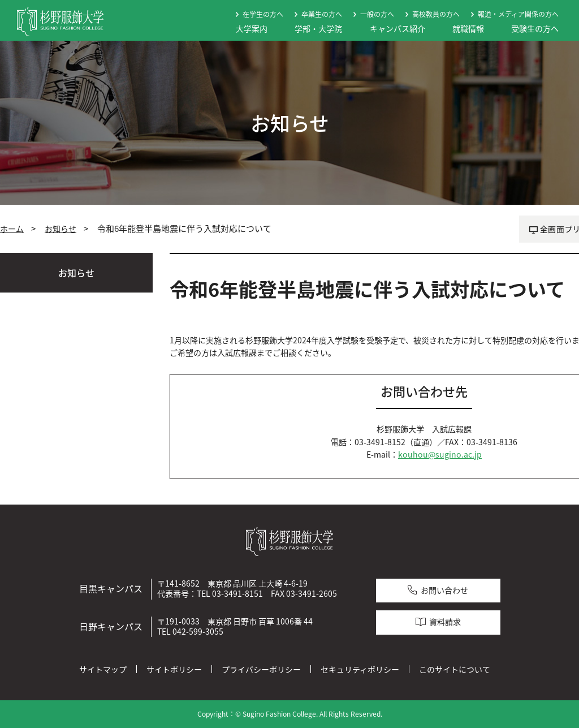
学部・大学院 (318, 29)
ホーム (12, 229)
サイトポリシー (174, 669)
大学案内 (252, 29)
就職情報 (468, 29)
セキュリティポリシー (360, 669)
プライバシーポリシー (261, 669)
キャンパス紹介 (397, 29)
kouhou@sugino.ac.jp (440, 455)
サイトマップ (103, 669)
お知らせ (61, 229)
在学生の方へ (263, 14)
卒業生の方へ (322, 14)
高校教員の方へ (436, 14)
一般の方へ (377, 14)
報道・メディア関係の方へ (518, 14)
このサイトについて (455, 669)
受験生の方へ (535, 29)
